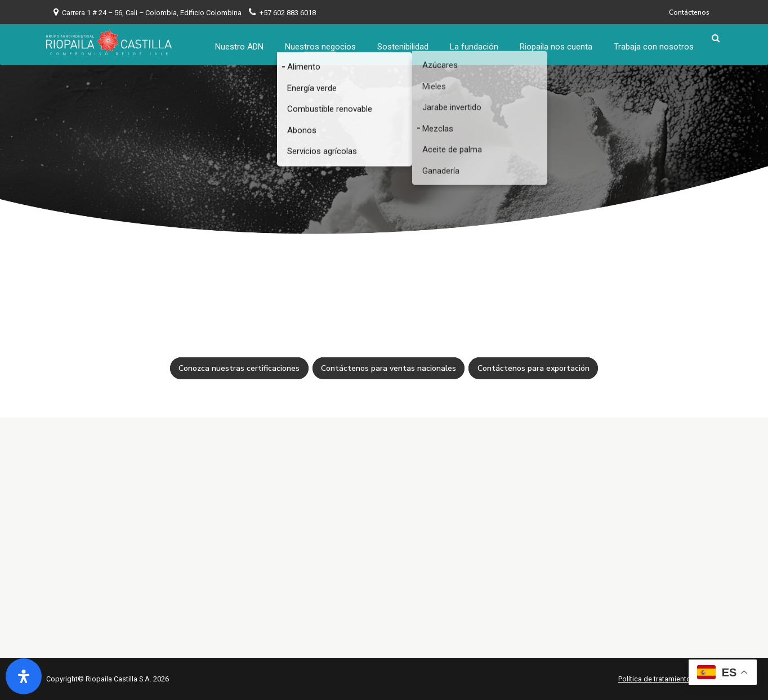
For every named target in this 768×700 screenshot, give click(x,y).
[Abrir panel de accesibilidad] (24, 676)
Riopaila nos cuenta (560, 42)
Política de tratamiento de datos (670, 679)
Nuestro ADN (243, 42)
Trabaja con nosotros (658, 42)
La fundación (478, 42)
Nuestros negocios (324, 42)
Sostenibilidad (407, 42)
